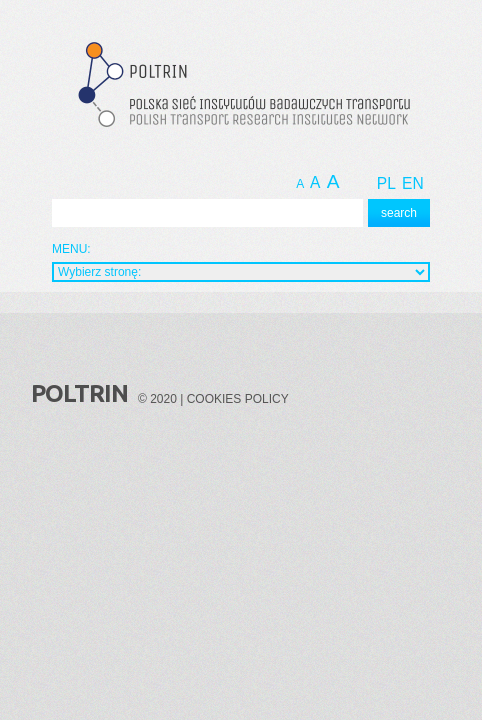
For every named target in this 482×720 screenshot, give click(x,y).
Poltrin (79, 393)
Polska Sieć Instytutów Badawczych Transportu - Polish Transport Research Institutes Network (241, 88)
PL (386, 183)
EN (413, 183)
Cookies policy (238, 399)
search (399, 213)
